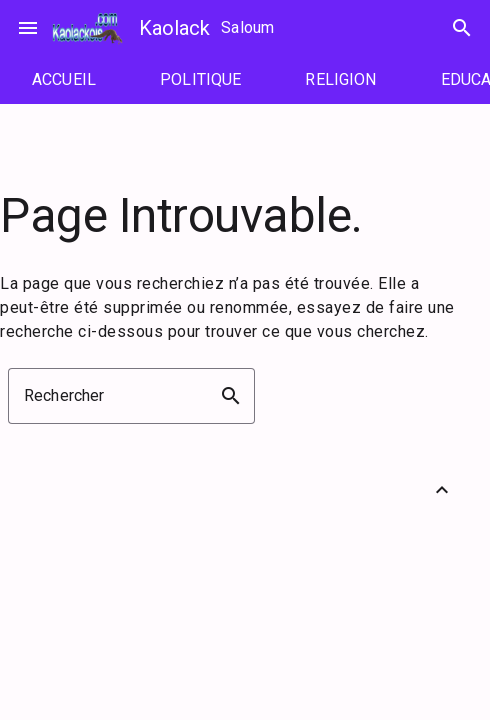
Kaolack (174, 28)
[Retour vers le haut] (442, 490)
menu (28, 28)
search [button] (231, 396)
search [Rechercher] (462, 28)
